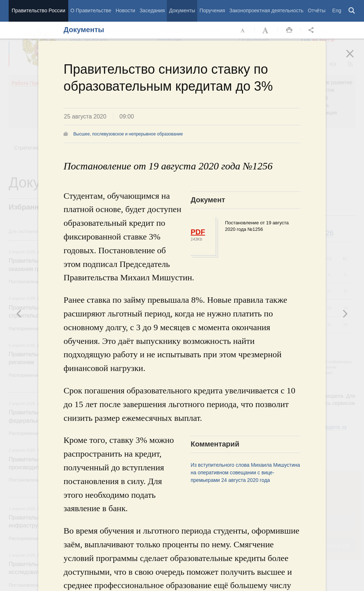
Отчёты (317, 10)
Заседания (152, 10)
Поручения (212, 10)
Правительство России (38, 10)
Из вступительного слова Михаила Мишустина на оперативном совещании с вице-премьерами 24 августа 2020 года (245, 473)
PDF (198, 232)
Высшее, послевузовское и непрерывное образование (128, 134)
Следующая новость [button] (19, 314)
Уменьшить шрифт (243, 30)
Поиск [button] (352, 11)
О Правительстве (91, 10)
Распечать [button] (289, 30)
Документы (182, 10)
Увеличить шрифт (266, 30)
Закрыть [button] (355, 59)
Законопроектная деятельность (266, 10)
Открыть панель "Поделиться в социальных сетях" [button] (312, 30)
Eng (337, 10)
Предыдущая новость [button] (345, 314)
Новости (125, 10)
